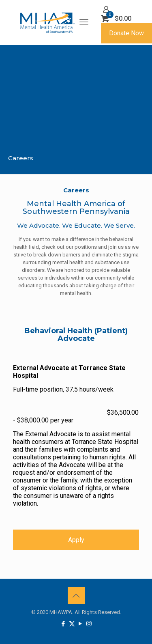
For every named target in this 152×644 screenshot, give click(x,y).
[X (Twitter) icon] (72, 624)
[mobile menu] (84, 22)
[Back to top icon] (76, 596)
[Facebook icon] (63, 624)
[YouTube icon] (80, 624)
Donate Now (126, 33)
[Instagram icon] (89, 624)
